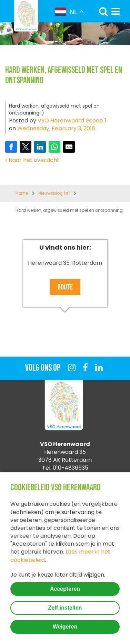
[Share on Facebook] (11, 147)
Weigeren (65, 627)
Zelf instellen (65, 608)
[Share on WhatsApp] (54, 147)
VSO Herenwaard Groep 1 (72, 121)
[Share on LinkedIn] (40, 147)
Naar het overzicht (32, 160)
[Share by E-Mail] (69, 147)
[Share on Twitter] (26, 147)
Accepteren (65, 589)
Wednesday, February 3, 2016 (56, 128)
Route (65, 287)
